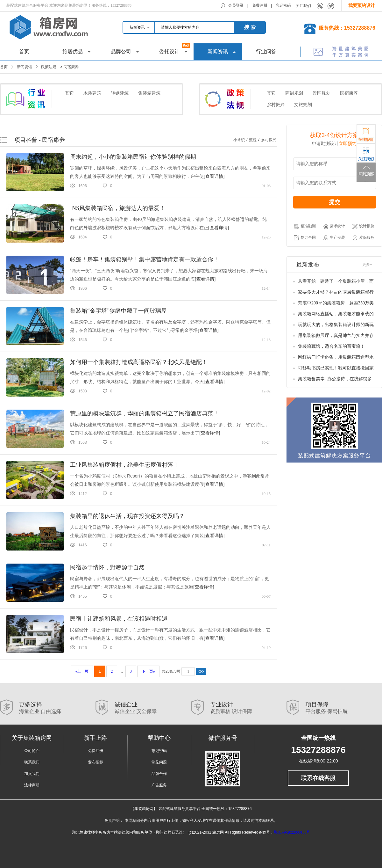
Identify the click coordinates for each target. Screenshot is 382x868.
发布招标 (95, 762)
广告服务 (159, 785)
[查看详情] (214, 176)
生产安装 (334, 238)
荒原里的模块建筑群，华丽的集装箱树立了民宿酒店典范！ (145, 413)
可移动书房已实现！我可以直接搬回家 (336, 368)
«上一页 (82, 671)
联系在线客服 (318, 778)
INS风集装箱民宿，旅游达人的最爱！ (118, 208)
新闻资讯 (222, 51)
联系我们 (32, 762)
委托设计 (175, 49)
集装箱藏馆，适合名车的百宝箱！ (331, 346)
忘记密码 (283, 5)
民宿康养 (71, 67)
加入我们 (32, 774)
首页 (24, 51)
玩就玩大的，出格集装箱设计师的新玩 (336, 325)
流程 (253, 140)
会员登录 (236, 5)
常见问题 (159, 762)
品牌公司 (125, 51)
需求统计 (334, 226)
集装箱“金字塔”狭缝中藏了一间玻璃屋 (118, 311)
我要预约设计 (362, 6)
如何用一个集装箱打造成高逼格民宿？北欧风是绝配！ (139, 362)
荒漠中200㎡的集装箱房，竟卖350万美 (336, 303)
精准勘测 (305, 226)
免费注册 (260, 5)
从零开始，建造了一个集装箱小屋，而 (336, 281)
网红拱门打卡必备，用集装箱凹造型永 (336, 357)
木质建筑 (92, 93)
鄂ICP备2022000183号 (292, 832)
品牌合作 (159, 774)
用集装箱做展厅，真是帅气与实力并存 (336, 336)
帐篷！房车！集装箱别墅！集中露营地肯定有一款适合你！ (145, 259)
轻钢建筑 (120, 93)
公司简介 (32, 751)
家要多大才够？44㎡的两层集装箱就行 (336, 292)
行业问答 (266, 51)
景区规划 (322, 93)
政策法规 (49, 67)
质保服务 (363, 238)
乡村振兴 (276, 105)
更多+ (367, 265)
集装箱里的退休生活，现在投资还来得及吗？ (127, 516)
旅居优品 (76, 51)
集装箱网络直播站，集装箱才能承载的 (336, 314)
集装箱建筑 (149, 93)
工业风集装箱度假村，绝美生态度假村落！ (124, 465)
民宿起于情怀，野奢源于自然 (107, 567)
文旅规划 (303, 105)
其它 (69, 93)
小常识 (239, 140)
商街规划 (294, 93)
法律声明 (32, 785)
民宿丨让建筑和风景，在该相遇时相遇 (119, 619)
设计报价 (363, 226)
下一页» (148, 671)
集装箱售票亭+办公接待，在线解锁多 (335, 379)
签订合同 (305, 238)
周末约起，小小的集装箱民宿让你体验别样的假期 (133, 157)
